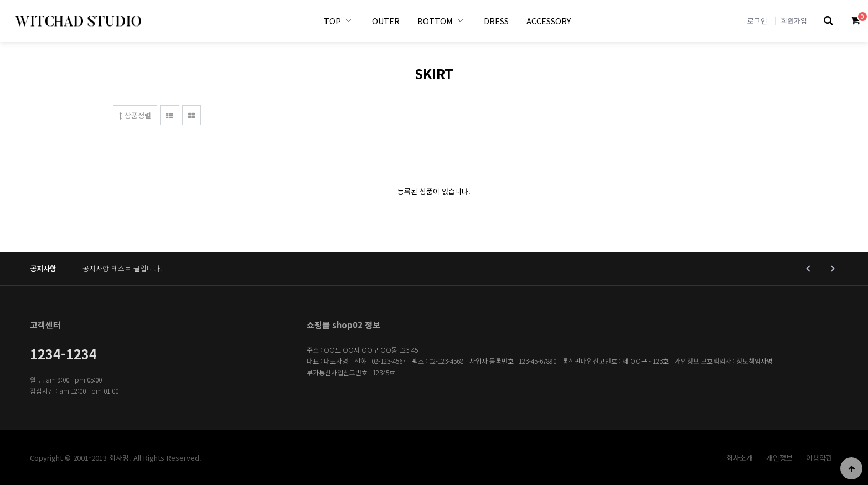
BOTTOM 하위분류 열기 (461, 21)
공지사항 (43, 268)
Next (831, 269)
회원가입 (794, 21)
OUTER (386, 21)
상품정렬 (135, 115)
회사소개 (740, 458)
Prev (809, 269)
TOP (332, 21)
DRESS (496, 21)
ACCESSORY (549, 21)
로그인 (757, 21)
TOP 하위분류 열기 (349, 21)
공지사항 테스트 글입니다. (122, 268)
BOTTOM (435, 21)
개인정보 (779, 458)
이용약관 (819, 458)
